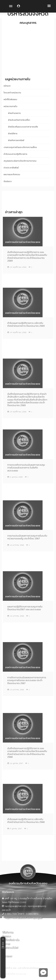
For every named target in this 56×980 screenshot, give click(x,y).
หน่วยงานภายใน (10, 106)
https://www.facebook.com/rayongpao (23, 918)
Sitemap (6, 944)
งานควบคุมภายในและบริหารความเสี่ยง (20, 147)
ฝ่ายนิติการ (13, 134)
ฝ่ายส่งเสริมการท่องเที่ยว (19, 120)
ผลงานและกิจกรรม (12, 174)
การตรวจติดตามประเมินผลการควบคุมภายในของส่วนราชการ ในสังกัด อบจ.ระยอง (26, 468)
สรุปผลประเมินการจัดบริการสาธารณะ (20, 161)
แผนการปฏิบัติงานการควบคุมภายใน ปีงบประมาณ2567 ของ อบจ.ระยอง (25, 608)
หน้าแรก (7, 86)
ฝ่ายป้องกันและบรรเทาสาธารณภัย (23, 127)
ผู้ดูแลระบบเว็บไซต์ (10, 947)
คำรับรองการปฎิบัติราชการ (15, 154)
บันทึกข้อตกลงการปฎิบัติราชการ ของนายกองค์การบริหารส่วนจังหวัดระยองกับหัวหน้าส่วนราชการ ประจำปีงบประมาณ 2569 (27, 256)
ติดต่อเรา (8, 181)
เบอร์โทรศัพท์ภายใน (10, 940)
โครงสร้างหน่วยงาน (12, 93)
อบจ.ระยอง (7, 956)
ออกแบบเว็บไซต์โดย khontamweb (14, 974)
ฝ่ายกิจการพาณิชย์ (16, 140)
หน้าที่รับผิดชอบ (10, 99)
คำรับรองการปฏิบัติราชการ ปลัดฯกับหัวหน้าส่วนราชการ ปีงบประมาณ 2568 (26, 821)
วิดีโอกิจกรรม (8, 932)
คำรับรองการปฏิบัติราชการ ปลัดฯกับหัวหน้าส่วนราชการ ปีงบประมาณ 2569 (26, 324)
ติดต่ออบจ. (6, 936)
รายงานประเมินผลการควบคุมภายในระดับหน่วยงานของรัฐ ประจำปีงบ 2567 (27, 537)
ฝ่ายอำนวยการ (14, 113)
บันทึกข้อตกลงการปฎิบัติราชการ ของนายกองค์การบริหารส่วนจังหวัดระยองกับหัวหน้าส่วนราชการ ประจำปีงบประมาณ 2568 (27, 752)
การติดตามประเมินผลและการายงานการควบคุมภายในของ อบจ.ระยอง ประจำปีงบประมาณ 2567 (27, 680)
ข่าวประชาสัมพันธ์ (11, 168)
